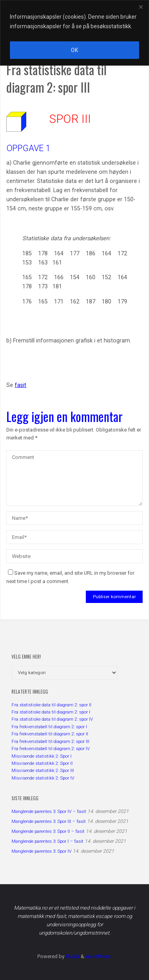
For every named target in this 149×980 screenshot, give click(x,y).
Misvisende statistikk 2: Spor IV (43, 778)
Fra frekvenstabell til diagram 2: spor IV (51, 749)
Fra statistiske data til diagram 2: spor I (51, 712)
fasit (20, 385)
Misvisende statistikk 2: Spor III (43, 770)
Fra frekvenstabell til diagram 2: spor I (49, 727)
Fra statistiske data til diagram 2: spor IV (52, 719)
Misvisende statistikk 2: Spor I (42, 756)
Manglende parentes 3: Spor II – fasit (48, 831)
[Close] (141, 7)
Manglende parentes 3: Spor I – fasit (47, 841)
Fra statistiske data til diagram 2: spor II (51, 705)
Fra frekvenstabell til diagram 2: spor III (50, 741)
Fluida (72, 956)
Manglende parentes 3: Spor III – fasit (49, 821)
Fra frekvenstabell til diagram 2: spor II (50, 734)
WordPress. (99, 956)
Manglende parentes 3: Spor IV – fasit (49, 811)
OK (74, 50)
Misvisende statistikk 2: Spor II (42, 763)
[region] (74, 33)
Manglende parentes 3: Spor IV (42, 851)
